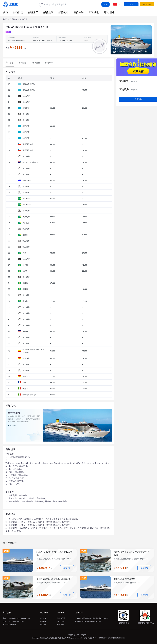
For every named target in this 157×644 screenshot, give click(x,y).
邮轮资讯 (94, 12)
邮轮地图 (109, 12)
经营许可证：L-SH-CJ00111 (79, 635)
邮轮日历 (18, 12)
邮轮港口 (33, 12)
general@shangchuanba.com (19, 618)
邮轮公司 (63, 12)
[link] (5, 19)
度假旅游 (79, 12)
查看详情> (12, 425)
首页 (6, 12)
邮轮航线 (48, 12)
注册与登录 (61, 618)
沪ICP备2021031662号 (117, 638)
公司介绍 (43, 618)
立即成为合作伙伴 (10, 625)
